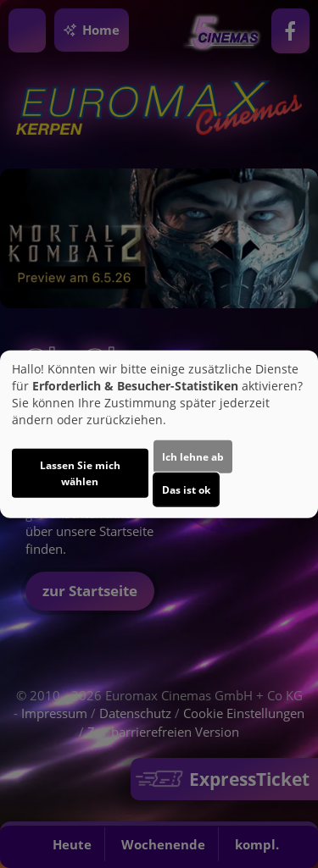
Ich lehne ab (193, 457)
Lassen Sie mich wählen (80, 473)
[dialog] (159, 434)
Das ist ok (186, 490)
